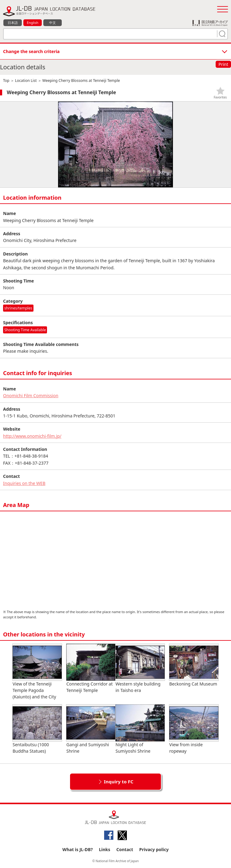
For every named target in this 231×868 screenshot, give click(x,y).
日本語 (13, 23)
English (32, 23)
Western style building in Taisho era (140, 668)
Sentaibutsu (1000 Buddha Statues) (37, 729)
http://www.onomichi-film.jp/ (32, 436)
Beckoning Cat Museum (194, 665)
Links (105, 849)
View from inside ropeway (194, 729)
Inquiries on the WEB (24, 483)
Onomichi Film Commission (31, 396)
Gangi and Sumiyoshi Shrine (91, 729)
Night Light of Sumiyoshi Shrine (140, 729)
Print (223, 64)
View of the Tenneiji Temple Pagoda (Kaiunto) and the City (37, 672)
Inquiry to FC (119, 782)
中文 (53, 23)
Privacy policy (154, 849)
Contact (125, 849)
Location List (26, 81)
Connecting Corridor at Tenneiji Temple (91, 668)
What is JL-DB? (78, 849)
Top (6, 81)
